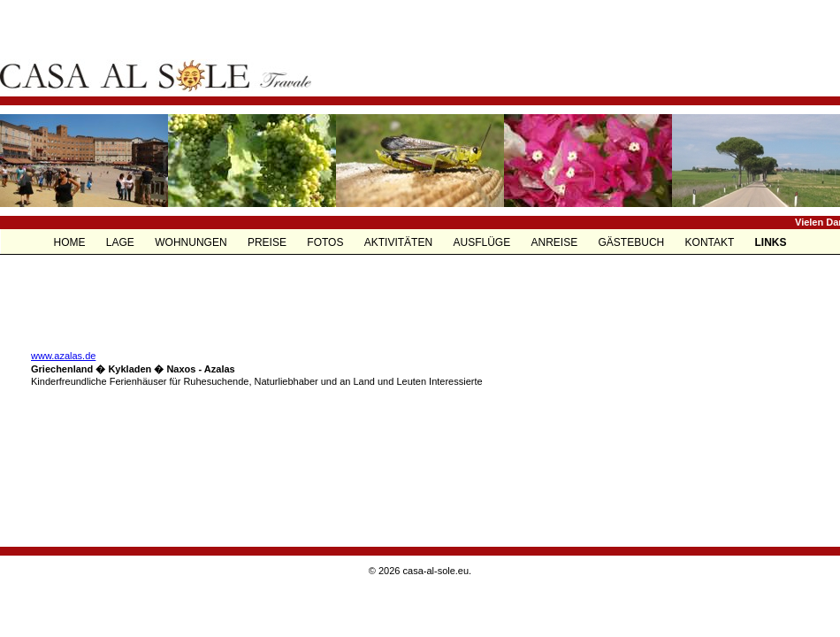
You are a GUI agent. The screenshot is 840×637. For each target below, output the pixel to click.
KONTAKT (711, 242)
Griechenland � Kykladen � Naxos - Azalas (133, 369)
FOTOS (326, 242)
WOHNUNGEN (192, 242)
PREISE (268, 242)
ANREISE (556, 242)
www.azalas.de (63, 356)
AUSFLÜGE (483, 242)
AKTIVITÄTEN (400, 242)
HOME (71, 242)
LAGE (122, 242)
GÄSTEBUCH (633, 242)
